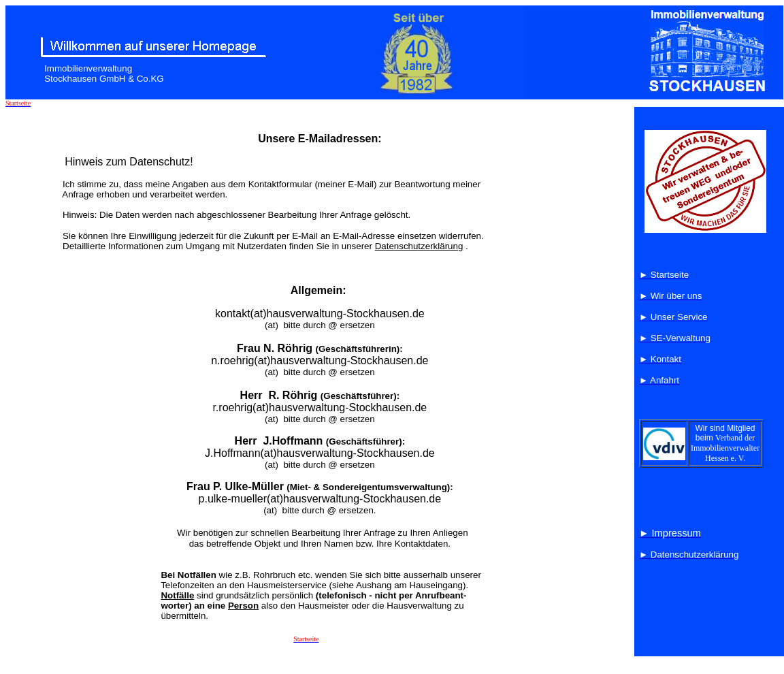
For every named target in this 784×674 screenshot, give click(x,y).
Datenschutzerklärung (419, 246)
